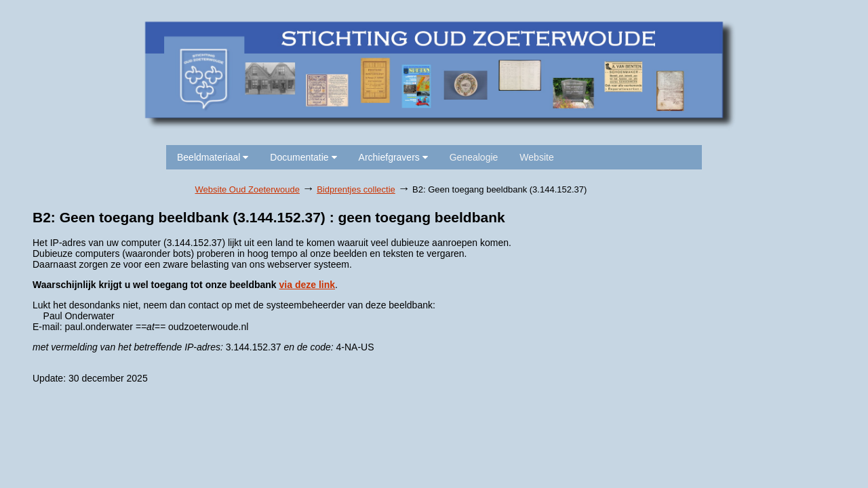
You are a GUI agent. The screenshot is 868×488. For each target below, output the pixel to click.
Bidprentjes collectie (356, 189)
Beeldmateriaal (213, 157)
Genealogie (474, 157)
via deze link (307, 285)
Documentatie (303, 157)
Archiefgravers (393, 157)
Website (536, 157)
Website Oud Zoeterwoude (248, 189)
